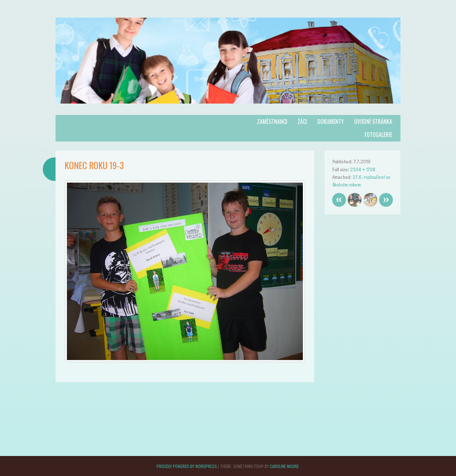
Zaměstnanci (272, 122)
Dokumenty (331, 122)
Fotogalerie (378, 135)
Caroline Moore (284, 466)
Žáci (302, 122)
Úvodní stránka (373, 122)
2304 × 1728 (363, 170)
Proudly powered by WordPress (187, 466)
